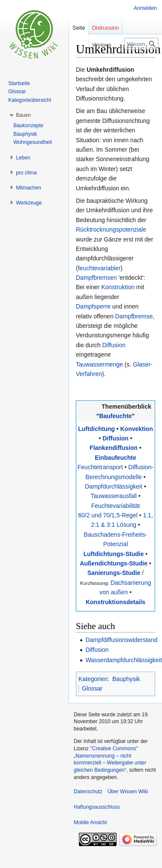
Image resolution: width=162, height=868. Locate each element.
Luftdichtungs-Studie (114, 554)
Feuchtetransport (100, 467)
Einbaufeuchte (115, 458)
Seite (79, 28)
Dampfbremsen (96, 278)
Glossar (92, 688)
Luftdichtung (96, 429)
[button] (23, 115)
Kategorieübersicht (30, 100)
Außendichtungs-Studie (114, 563)
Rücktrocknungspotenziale (111, 229)
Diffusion (114, 345)
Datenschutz (88, 792)
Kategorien (93, 679)
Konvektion (136, 429)
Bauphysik (126, 679)
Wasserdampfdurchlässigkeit (123, 660)
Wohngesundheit (33, 142)
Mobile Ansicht (90, 822)
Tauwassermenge (99, 364)
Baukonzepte (28, 125)
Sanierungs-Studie (114, 573)
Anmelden (145, 8)
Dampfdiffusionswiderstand (121, 640)
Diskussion (106, 28)
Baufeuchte (115, 416)
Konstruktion (118, 287)
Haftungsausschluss (97, 807)
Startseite (19, 83)
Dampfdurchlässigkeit (114, 486)
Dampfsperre (93, 306)
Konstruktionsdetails (115, 602)
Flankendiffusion (114, 448)
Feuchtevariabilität (116, 506)
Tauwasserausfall (113, 496)
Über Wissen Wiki (128, 792)
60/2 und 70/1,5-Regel (108, 515)
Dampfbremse (134, 316)
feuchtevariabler (99, 268)
